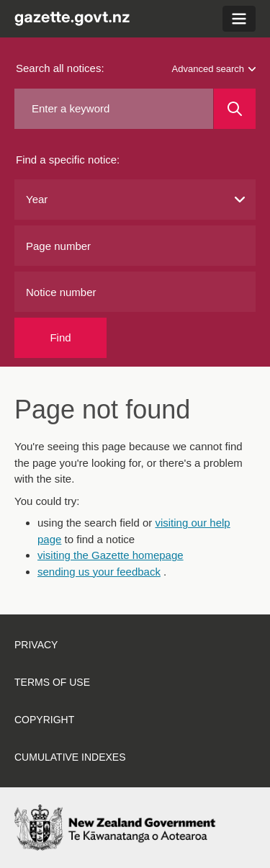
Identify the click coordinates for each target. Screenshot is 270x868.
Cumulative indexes (70, 757)
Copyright (44, 720)
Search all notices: (60, 68)
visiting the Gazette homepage (111, 555)
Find (60, 337)
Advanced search (214, 69)
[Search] (235, 109)
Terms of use (52, 682)
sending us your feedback (99, 572)
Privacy (36, 645)
